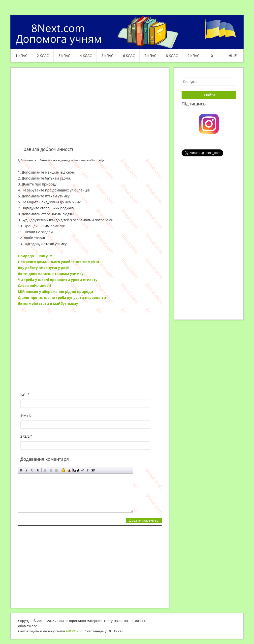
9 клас (193, 56)
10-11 (213, 56)
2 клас (43, 56)
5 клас (107, 56)
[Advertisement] (90, 110)
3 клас (64, 56)
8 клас (172, 56)
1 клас (21, 56)
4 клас (86, 56)
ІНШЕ (232, 56)
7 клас (150, 56)
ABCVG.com (75, 631)
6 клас (129, 56)
